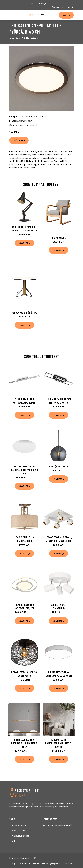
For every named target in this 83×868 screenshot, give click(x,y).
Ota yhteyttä (24, 863)
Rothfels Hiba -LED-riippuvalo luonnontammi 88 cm (24, 743)
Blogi (17, 841)
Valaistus (17, 38)
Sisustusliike (20, 825)
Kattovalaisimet (32, 38)
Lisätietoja (19, 140)
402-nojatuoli (59, 238)
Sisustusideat (20, 831)
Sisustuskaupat (21, 836)
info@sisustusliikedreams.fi (62, 7)
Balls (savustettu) (59, 466)
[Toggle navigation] (13, 15)
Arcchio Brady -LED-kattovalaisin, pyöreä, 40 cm (24, 470)
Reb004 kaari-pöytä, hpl (24, 312)
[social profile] (50, 3)
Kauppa (66, 15)
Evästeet (36, 863)
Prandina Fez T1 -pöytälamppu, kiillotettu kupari (59, 743)
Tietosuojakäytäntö (51, 863)
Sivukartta (67, 863)
